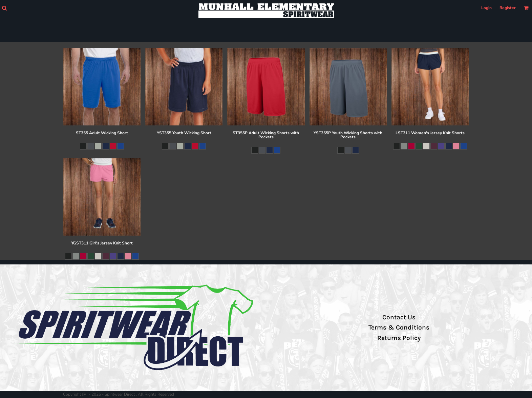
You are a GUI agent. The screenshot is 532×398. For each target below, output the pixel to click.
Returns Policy (399, 338)
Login (486, 8)
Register (508, 8)
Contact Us (399, 317)
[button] (4, 8)
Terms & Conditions (399, 327)
